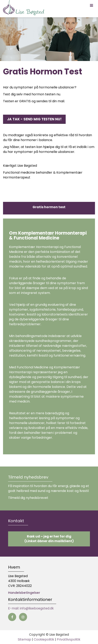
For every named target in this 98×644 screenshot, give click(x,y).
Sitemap (24, 639)
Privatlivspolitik (69, 639)
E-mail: (14, 608)
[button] (91, 5)
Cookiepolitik (44, 639)
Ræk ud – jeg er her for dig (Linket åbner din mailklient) (49, 539)
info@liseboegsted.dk (37, 608)
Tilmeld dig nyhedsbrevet (28, 498)
